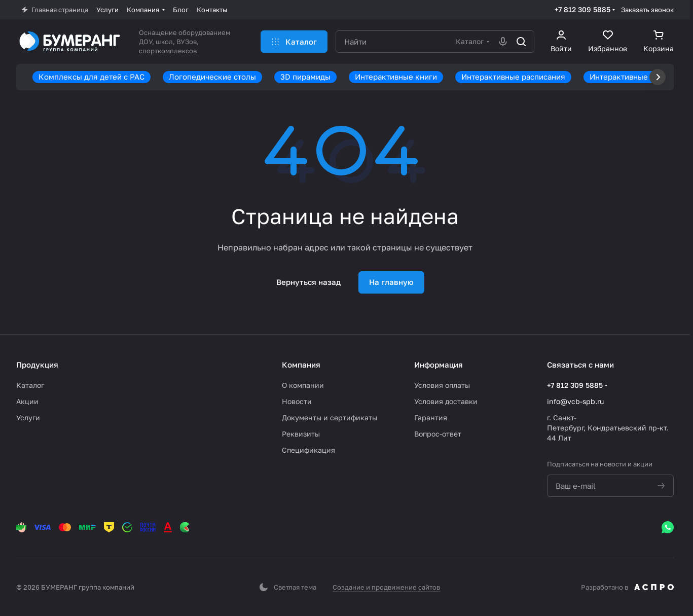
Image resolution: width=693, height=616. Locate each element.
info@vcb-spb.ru (575, 401)
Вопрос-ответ (438, 434)
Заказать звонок (647, 10)
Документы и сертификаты (330, 418)
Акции (27, 401)
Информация (439, 365)
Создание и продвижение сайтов (386, 587)
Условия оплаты (442, 385)
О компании (303, 385)
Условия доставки (446, 401)
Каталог (30, 385)
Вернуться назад (308, 282)
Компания (301, 365)
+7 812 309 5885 (582, 9)
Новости (297, 401)
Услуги (28, 418)
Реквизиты (301, 434)
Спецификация (308, 450)
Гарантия (431, 418)
